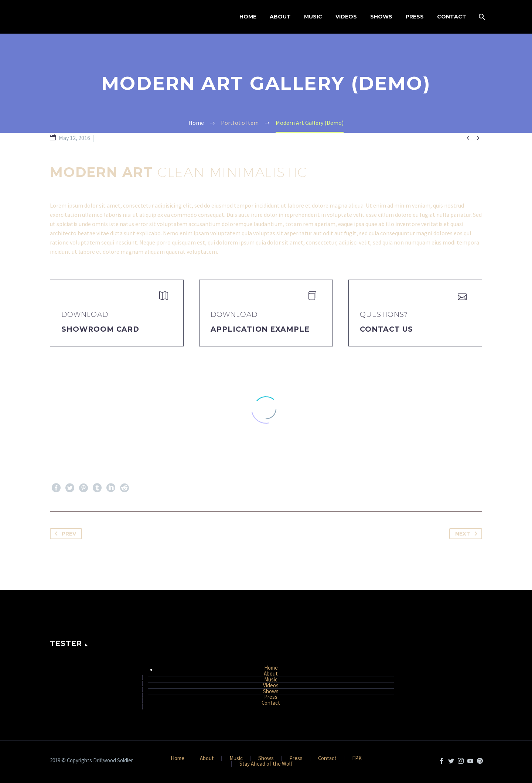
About (280, 17)
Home (248, 17)
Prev (64, 534)
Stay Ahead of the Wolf (266, 764)
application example (260, 329)
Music (313, 17)
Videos (346, 17)
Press (415, 17)
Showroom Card (100, 329)
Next (468, 534)
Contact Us (386, 329)
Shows (381, 17)
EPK (357, 758)
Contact (452, 17)
